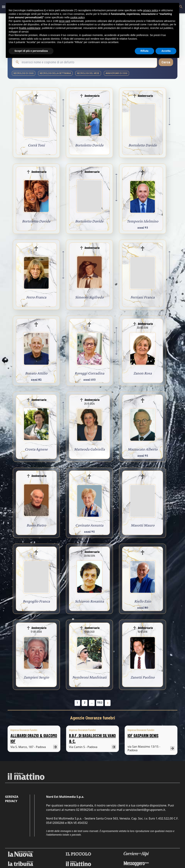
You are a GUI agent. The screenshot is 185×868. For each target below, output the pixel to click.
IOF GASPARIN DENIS (143, 735)
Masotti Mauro (143, 525)
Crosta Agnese (36, 449)
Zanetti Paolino (143, 677)
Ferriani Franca (143, 297)
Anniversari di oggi (116, 73)
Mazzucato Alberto (143, 449)
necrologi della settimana (55, 73)
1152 (100, 702)
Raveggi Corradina (89, 373)
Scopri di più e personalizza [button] (31, 51)
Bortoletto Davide (89, 145)
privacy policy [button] (151, 10)
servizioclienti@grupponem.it (145, 810)
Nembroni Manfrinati (89, 677)
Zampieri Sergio (36, 677)
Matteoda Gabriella (89, 449)
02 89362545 (85, 810)
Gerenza (12, 797)
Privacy (11, 801)
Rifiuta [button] (145, 51)
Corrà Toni (36, 145)
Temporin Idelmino (143, 221)
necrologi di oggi (24, 73)
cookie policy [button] (77, 17)
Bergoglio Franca (36, 601)
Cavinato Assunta (89, 525)
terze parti (65, 21)
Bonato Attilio (36, 373)
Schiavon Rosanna (89, 601)
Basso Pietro (36, 525)
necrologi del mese (88, 73)
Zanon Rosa (143, 373)
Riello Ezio (143, 601)
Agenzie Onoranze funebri (93, 718)
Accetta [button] (166, 51)
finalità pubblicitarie (30, 28)
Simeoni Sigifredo (89, 297)
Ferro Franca (36, 297)
